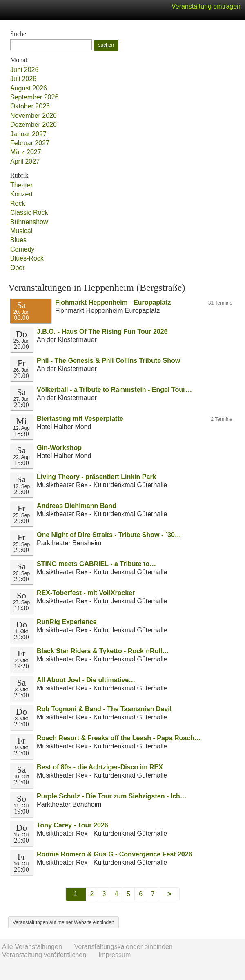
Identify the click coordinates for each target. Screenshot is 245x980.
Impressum (115, 955)
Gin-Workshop (59, 448)
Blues (18, 240)
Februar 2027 (30, 143)
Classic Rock (29, 212)
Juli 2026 (23, 79)
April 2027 (25, 161)
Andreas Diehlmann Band (77, 506)
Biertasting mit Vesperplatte (80, 419)
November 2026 (33, 116)
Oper (18, 268)
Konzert (21, 194)
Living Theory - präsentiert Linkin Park (97, 477)
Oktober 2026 (30, 106)
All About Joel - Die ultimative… (86, 680)
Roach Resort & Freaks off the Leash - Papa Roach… (119, 738)
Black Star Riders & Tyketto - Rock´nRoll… (103, 651)
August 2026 (29, 88)
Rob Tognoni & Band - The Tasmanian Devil (104, 709)
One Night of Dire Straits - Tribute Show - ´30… (109, 535)
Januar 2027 (28, 134)
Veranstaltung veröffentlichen (44, 955)
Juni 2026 (24, 70)
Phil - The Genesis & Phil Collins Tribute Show (108, 361)
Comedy (22, 249)
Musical (21, 231)
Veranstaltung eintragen (206, 6)
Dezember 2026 (33, 125)
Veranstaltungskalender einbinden (124, 947)
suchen (106, 45)
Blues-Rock (27, 258)
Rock (18, 203)
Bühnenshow (29, 222)
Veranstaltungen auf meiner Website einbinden (63, 922)
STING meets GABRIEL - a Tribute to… (96, 564)
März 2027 (26, 152)
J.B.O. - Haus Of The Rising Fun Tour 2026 (102, 332)
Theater (21, 185)
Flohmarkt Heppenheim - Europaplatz (113, 302)
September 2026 (34, 97)
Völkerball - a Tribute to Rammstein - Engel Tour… (114, 390)
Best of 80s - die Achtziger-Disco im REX (100, 767)
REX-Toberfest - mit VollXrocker (86, 593)
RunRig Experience (67, 622)
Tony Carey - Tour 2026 (72, 825)
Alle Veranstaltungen (32, 947)
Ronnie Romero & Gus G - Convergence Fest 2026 (115, 854)
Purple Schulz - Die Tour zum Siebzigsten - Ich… (112, 796)
